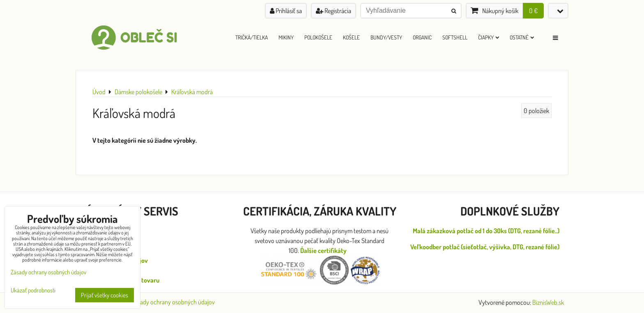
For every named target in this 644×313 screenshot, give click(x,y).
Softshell (455, 37)
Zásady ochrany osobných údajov (173, 302)
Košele (351, 37)
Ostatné (522, 37)
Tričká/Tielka (252, 37)
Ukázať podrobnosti (33, 291)
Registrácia (333, 11)
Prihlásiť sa (286, 11)
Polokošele (318, 37)
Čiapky (489, 37)
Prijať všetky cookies (105, 295)
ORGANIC (422, 37)
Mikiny (286, 37)
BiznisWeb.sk (548, 302)
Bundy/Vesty (386, 37)
